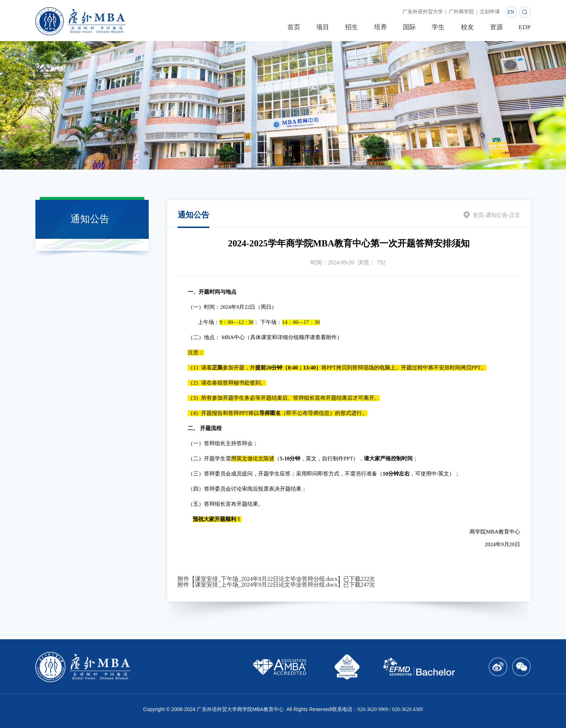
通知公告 (495, 215)
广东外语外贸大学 (412, 12)
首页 (476, 215)
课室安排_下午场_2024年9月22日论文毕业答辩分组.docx (266, 579)
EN (511, 12)
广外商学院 (455, 12)
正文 (514, 215)
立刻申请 (488, 12)
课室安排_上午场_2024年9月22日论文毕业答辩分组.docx (266, 585)
